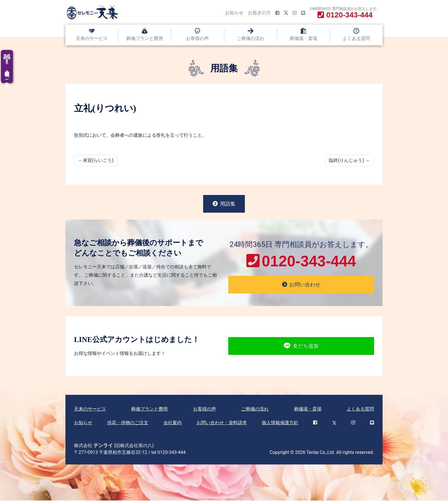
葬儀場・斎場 (303, 38)
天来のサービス (92, 38)
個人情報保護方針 (280, 423)
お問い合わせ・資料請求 (222, 423)
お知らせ (234, 13)
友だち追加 (301, 347)
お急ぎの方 (259, 13)
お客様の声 (197, 38)
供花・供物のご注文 (128, 423)
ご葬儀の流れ (251, 38)
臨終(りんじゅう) (346, 160)
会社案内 (173, 423)
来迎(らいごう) (98, 160)
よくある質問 (356, 38)
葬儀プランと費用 (145, 38)
